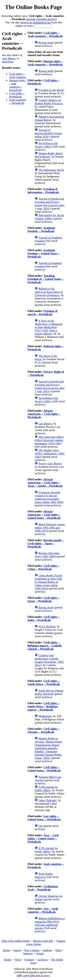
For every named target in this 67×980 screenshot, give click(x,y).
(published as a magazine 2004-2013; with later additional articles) (50, 923)
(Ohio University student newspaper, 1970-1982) (49, 440)
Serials (40, 953)
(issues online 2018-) (48, 133)
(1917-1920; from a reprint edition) (49, 327)
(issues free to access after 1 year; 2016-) (50, 204)
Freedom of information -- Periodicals (43, 191)
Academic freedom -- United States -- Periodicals (44, 253)
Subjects (28, 953)
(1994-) (49, 217)
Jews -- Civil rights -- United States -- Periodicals (43, 838)
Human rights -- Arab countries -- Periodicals (18, 85)
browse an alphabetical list (36, 22)
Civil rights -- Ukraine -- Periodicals (44, 730)
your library (9, 58)
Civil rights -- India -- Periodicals (44, 618)
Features (29, 960)
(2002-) (46, 145)
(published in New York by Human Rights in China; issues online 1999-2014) (48, 582)
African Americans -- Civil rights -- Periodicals (44, 414)
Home (6, 950)
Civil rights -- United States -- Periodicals (44, 769)
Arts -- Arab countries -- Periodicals (43, 910)
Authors (47, 950)
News (18, 960)
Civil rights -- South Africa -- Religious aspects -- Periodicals (44, 706)
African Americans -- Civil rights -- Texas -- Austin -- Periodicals (45, 483)
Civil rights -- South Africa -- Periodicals (44, 683)
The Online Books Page (33, 7)
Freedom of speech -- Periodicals (42, 313)
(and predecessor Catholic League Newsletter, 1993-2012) (49, 660)
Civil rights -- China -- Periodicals (44, 567)
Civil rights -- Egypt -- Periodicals (44, 599)
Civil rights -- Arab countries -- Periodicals (45, 34)
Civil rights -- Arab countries (18, 75)
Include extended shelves (42, 19)
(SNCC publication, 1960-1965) (50, 453)
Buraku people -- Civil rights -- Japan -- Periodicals (46, 543)
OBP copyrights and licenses (33, 975)
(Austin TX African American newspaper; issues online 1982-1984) (49, 497)
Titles (58, 950)
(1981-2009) (47, 555)
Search (17, 950)
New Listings (32, 950)
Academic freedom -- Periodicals (41, 229)
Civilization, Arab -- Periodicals (43, 888)
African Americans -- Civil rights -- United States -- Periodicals (44, 515)
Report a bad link (43, 941)
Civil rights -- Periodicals (17, 95)
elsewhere (8, 62)
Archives (43, 960)
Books (8, 960)
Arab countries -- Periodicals (18, 101)
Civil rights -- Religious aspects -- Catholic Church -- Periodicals (45, 646)
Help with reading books (16, 941)
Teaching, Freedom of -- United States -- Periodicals (46, 279)
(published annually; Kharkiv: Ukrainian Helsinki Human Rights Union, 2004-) (48, 748)
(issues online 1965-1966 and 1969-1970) (50, 528)
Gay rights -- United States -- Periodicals (44, 818)
